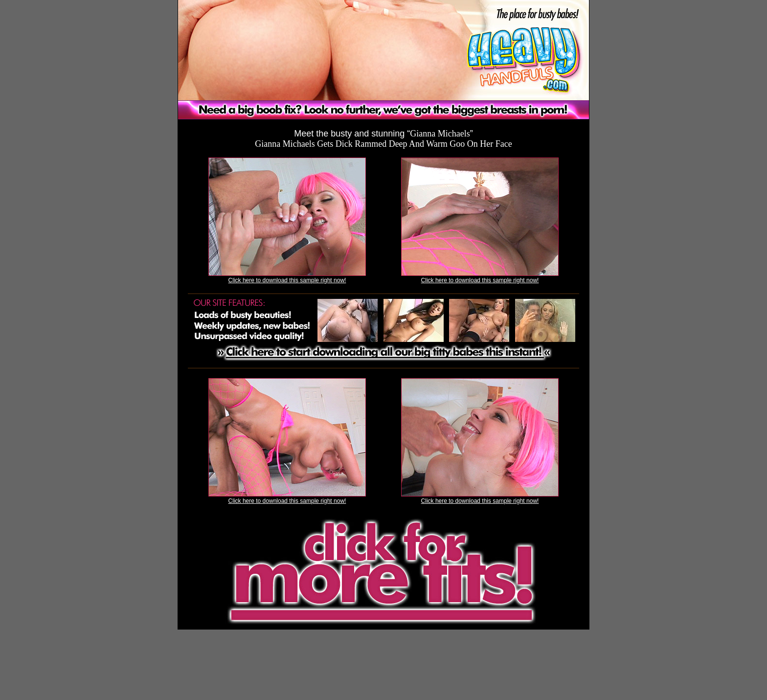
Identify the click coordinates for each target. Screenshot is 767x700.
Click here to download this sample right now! (287, 280)
